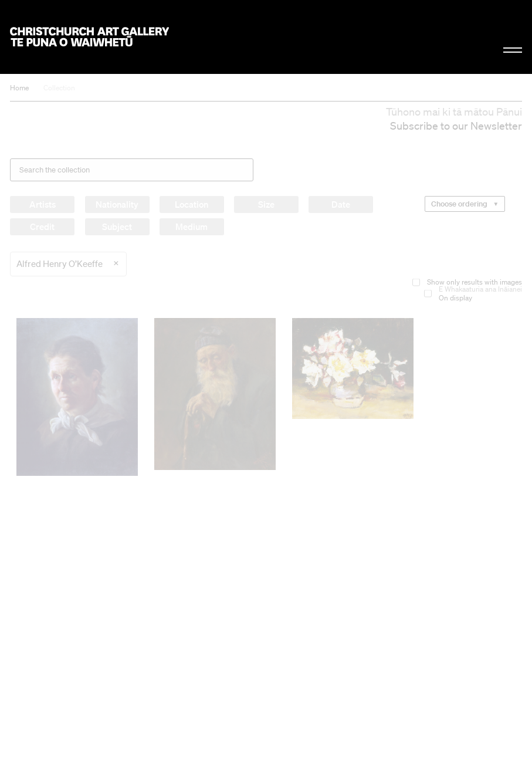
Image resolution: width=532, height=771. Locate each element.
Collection (59, 88)
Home (19, 88)
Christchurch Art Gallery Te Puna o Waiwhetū (89, 37)
